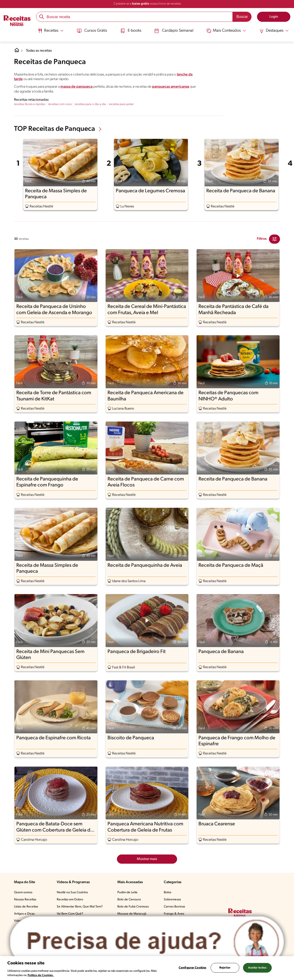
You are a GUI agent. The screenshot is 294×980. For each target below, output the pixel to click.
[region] (147, 968)
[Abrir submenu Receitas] (50, 31)
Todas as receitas (39, 51)
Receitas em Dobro (70, 900)
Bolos (168, 892)
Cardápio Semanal (174, 31)
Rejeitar (225, 968)
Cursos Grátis (91, 31)
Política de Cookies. (41, 975)
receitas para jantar (121, 104)
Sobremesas (172, 900)
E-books (130, 31)
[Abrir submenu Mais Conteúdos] (227, 31)
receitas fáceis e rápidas (30, 104)
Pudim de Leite (127, 892)
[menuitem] (50, 32)
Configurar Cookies (192, 968)
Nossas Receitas (25, 900)
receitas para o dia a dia (90, 104)
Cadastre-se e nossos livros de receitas (147, 4)
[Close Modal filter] (274, 239)
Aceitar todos (257, 968)
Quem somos (23, 892)
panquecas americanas (171, 87)
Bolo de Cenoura (129, 900)
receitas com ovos (60, 104)
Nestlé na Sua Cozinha (72, 892)
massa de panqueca (76, 87)
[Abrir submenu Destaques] (275, 31)
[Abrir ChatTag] (147, 941)
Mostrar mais (147, 859)
